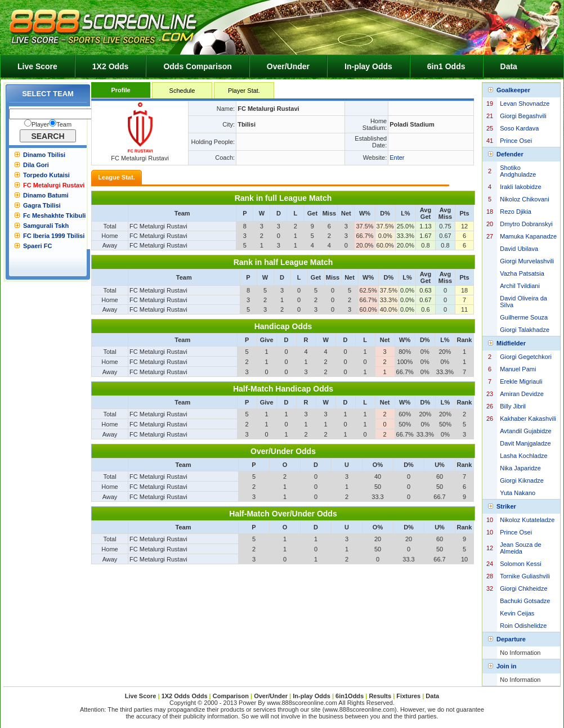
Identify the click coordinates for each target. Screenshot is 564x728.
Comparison (232, 696)
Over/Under (288, 66)
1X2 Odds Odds (185, 696)
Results (380, 696)
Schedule (182, 91)
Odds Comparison (197, 66)
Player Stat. (244, 91)
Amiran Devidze (522, 394)
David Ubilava (519, 249)
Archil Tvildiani (520, 286)
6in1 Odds (446, 66)
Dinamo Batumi (46, 195)
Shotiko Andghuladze (518, 171)
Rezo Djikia (516, 212)
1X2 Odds (111, 66)
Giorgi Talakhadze (525, 330)
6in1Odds (350, 696)
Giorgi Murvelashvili (527, 261)
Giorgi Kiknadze (522, 480)
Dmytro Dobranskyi (526, 224)
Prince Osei (516, 141)
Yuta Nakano (518, 493)
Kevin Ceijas (517, 613)
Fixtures (408, 696)
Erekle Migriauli (521, 381)
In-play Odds (368, 66)
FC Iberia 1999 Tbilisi (54, 236)
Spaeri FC (37, 246)
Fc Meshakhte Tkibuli (54, 215)
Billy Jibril (513, 406)
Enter (397, 158)
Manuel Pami (518, 369)
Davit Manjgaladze (525, 443)
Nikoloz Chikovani (524, 199)
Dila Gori (36, 165)
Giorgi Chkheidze (523, 588)
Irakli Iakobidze (520, 187)
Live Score (37, 66)
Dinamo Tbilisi (44, 155)
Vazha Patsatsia (522, 273)
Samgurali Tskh (46, 226)
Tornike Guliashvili (525, 576)
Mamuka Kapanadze (528, 236)
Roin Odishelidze (523, 626)
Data (509, 66)
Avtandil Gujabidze (526, 431)
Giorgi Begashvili (523, 116)
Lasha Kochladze (523, 456)
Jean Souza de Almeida (520, 548)
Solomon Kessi (520, 564)
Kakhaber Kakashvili (528, 419)
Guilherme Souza (524, 317)
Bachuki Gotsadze (525, 601)
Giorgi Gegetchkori (526, 357)
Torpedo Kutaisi (46, 175)
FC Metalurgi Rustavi (54, 185)
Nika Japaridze (520, 468)
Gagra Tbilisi (42, 205)
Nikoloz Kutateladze (527, 520)
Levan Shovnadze (525, 104)
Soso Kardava (519, 128)
